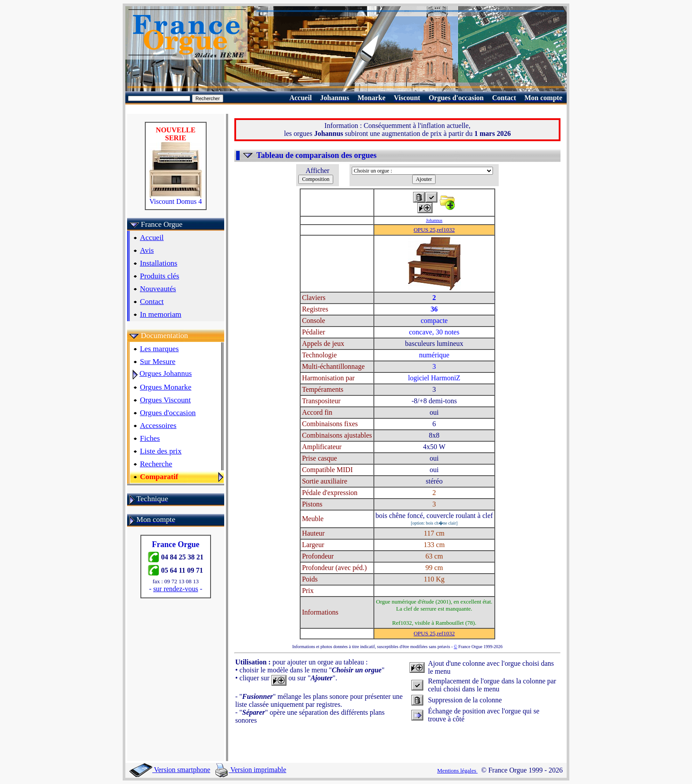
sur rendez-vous (176, 589)
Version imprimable (251, 770)
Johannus (434, 220)
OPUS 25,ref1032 (434, 230)
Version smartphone (170, 770)
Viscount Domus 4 (176, 198)
